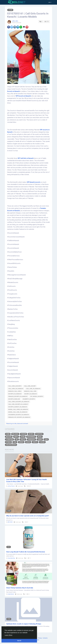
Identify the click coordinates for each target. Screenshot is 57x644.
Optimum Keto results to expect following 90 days (24, 624)
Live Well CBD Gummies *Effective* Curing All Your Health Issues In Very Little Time (27, 481)
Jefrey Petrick (11, 486)
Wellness (15, 434)
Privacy (40, 638)
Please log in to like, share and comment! (17, 424)
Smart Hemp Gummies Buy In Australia (20, 588)
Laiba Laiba (15, 21)
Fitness (8, 442)
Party (16, 437)
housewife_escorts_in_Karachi (19, 415)
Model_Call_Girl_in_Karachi (18, 412)
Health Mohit (11, 594)
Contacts (45, 638)
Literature (9, 439)
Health (23, 439)
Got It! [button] (19, 641)
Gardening (31, 439)
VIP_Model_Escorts (37, 396)
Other (10, 10)
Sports (31, 434)
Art (17, 439)
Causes (42, 442)
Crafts (35, 442)
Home (8, 434)
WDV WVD (10, 522)
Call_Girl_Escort (30, 386)
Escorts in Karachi (13, 91)
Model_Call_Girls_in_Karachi (18, 409)
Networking (31, 437)
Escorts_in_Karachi (15, 394)
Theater (24, 434)
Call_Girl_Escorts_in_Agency (18, 404)
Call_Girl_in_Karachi (33, 389)
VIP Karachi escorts (34, 182)
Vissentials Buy (11, 558)
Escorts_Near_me (14, 399)
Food (46, 439)
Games (40, 439)
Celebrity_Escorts (29, 399)
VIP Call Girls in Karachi (26, 158)
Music (40, 437)
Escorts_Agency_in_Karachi (18, 407)
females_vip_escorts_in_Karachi (19, 417)
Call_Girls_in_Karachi (16, 389)
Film (15, 442)
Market (37, 640)
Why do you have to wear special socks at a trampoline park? (28, 516)
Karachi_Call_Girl (30, 391)
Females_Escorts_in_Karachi (18, 396)
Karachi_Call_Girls (15, 391)
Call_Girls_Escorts (15, 386)
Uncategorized (11, 445)
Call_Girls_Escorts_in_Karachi (19, 402)
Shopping (39, 434)
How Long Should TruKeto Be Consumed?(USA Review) (26, 552)
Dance (28, 442)
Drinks (21, 442)
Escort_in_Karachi (31, 394)
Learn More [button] (9, 635)
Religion (9, 437)
